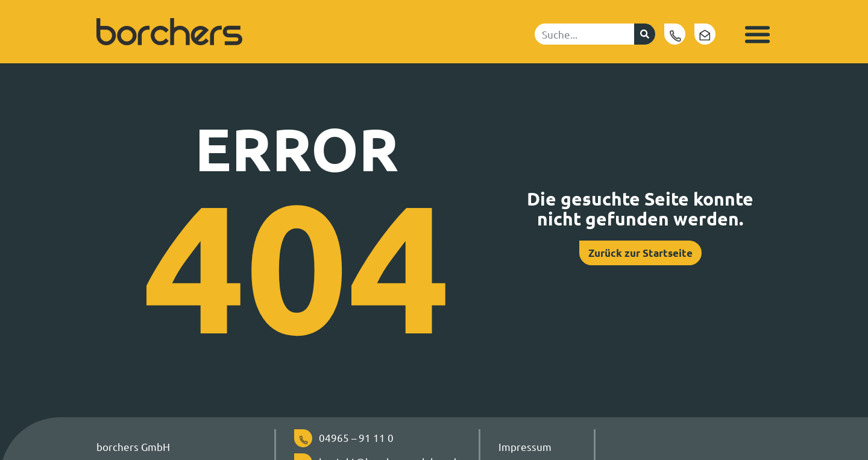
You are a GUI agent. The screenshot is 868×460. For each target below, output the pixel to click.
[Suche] (645, 34)
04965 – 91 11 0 (356, 437)
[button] (757, 34)
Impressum (525, 446)
